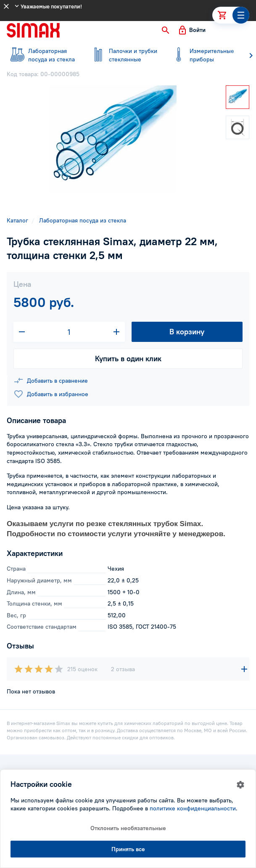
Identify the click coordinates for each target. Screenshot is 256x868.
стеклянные (123, 55)
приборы (203, 55)
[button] (166, 30)
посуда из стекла (42, 55)
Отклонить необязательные (128, 828)
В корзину (187, 332)
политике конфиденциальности (193, 808)
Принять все (128, 849)
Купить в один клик (128, 359)
